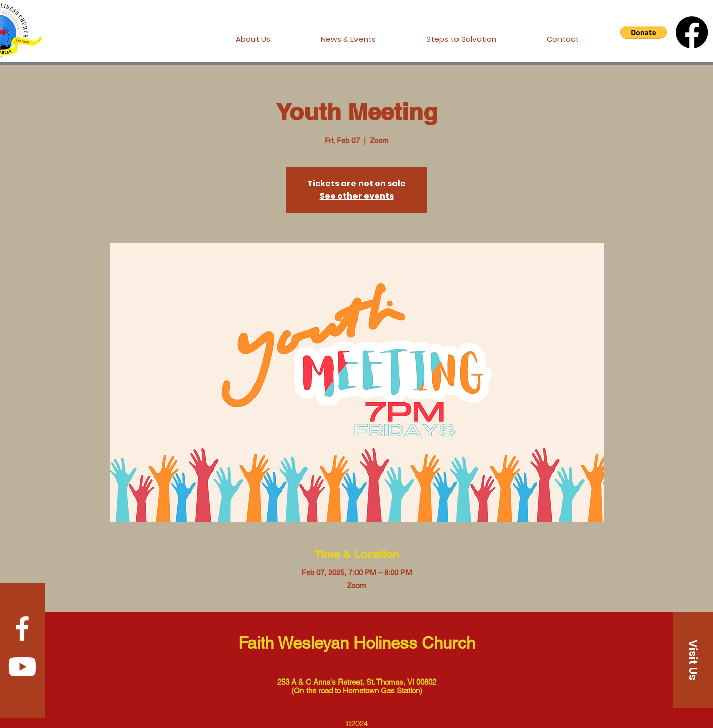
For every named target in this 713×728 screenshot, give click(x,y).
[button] (643, 32)
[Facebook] (692, 32)
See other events (357, 196)
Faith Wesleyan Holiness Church (357, 643)
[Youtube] (22, 667)
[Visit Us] (693, 660)
